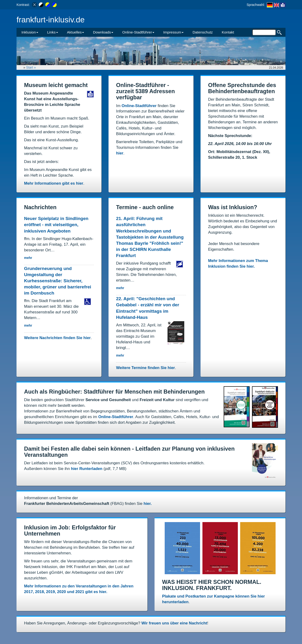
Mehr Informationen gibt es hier (54, 183)
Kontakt (228, 32)
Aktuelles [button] (75, 32)
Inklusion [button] (30, 32)
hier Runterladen (87, 469)
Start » (31, 67)
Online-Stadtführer (139, 106)
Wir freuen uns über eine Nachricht (174, 623)
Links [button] (53, 32)
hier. (148, 504)
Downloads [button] (103, 32)
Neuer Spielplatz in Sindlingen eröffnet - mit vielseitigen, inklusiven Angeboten (56, 225)
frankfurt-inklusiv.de (51, 20)
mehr (28, 258)
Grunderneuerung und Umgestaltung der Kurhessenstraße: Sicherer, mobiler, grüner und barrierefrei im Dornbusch (58, 281)
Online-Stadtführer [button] (138, 32)
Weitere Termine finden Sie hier (145, 368)
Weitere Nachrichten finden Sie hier (57, 338)
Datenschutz (203, 32)
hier (120, 153)
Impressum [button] (173, 32)
